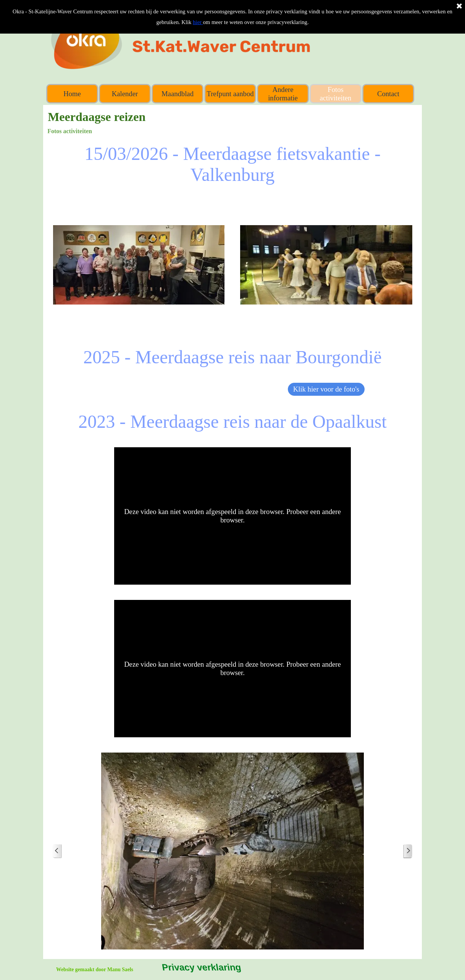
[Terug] (57, 851)
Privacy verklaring (201, 967)
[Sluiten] (459, 6)
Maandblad (178, 94)
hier (198, 22)
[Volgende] (408, 851)
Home (72, 94)
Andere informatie (283, 94)
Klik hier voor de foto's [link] (326, 389)
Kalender (125, 94)
